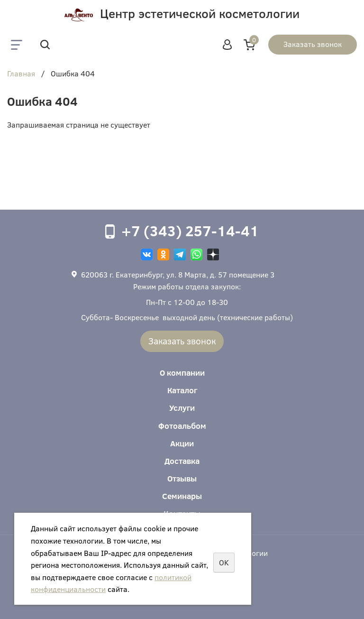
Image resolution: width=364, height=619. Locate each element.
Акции (182, 443)
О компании (182, 373)
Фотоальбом (182, 426)
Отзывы (182, 478)
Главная (21, 74)
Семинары (182, 496)
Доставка (182, 461)
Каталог (182, 390)
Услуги (182, 408)
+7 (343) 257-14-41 (190, 231)
